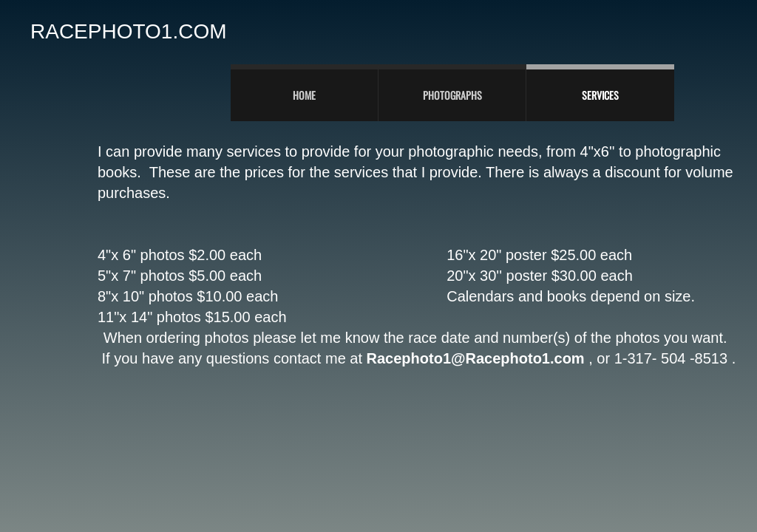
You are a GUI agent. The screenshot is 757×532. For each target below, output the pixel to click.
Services (600, 95)
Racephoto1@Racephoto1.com (476, 358)
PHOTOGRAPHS (452, 95)
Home (304, 95)
